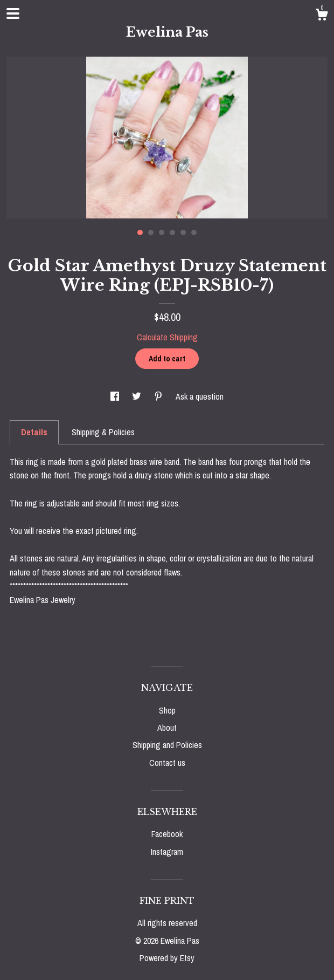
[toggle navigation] (13, 13)
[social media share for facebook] (116, 396)
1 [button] (140, 232)
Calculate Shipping (167, 337)
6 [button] (194, 232)
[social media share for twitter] (138, 396)
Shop (167, 710)
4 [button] (172, 232)
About (167, 728)
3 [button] (162, 232)
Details (34, 432)
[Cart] (322, 16)
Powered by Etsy (167, 958)
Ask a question (200, 396)
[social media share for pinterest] (159, 396)
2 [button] (151, 232)
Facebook (167, 834)
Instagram (167, 852)
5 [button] (183, 232)
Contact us (167, 763)
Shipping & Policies (103, 432)
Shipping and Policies (167, 745)
